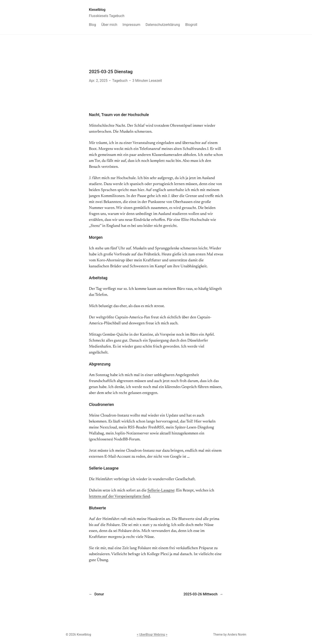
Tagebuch (120, 81)
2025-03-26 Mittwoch (200, 594)
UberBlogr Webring (152, 634)
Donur (99, 594)
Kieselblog (97, 10)
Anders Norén (237, 634)
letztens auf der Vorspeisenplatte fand (119, 497)
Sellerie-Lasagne (161, 491)
